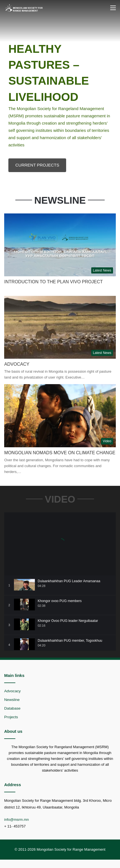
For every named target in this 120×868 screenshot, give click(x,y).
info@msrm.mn (16, 820)
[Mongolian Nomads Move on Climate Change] (60, 416)
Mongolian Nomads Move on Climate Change (60, 453)
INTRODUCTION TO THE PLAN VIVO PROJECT (53, 282)
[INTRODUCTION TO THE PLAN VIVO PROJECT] (60, 245)
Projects (11, 717)
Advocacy (17, 364)
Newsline (12, 700)
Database (12, 708)
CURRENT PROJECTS (37, 165)
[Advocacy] (60, 327)
